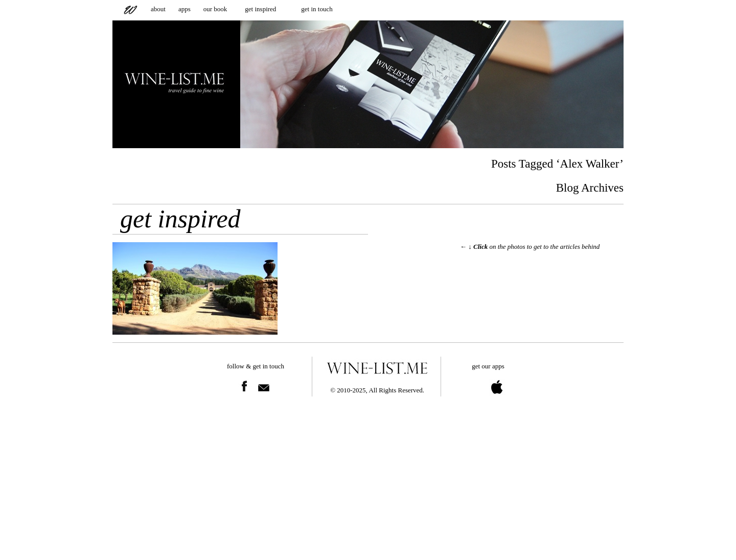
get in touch (317, 9)
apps (185, 9)
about (158, 9)
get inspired (260, 9)
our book (215, 9)
